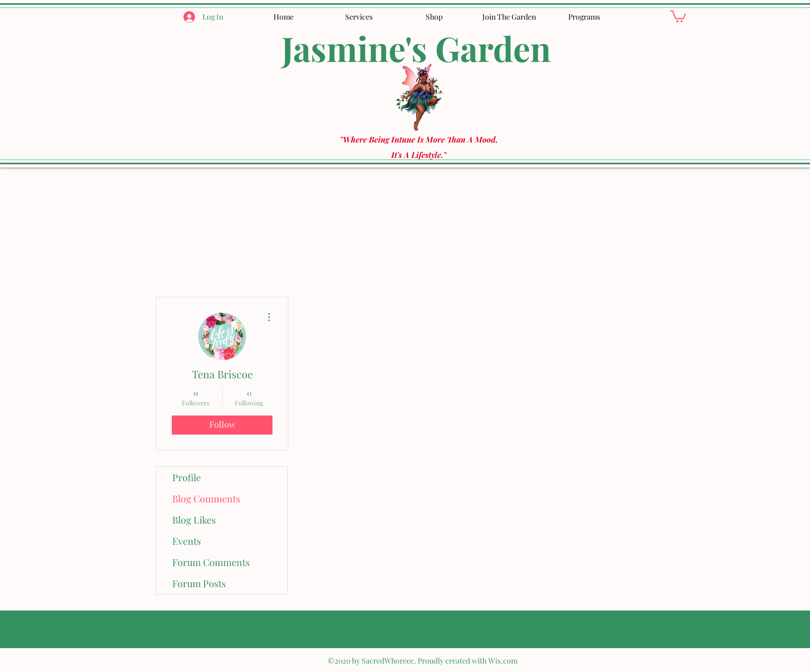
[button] (678, 16)
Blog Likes (194, 520)
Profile (187, 478)
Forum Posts (199, 583)
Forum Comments (211, 562)
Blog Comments (206, 499)
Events (187, 541)
